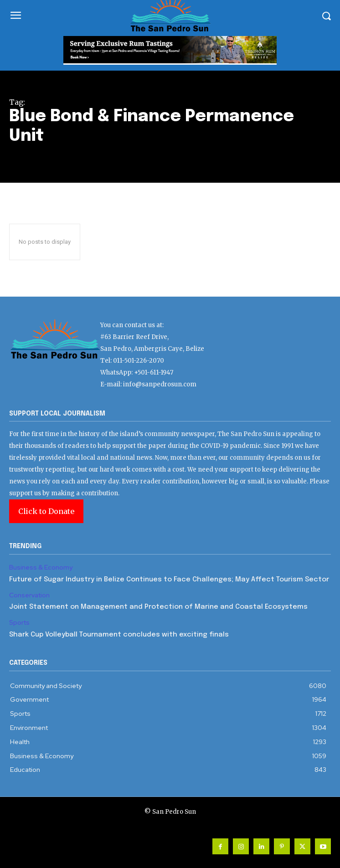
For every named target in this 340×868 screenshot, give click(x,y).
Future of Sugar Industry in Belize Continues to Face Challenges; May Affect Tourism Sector (169, 580)
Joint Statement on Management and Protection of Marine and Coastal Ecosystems (158, 607)
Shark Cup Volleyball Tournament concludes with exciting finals (119, 635)
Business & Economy (41, 568)
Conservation (29, 595)
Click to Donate (46, 511)
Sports (19, 623)
